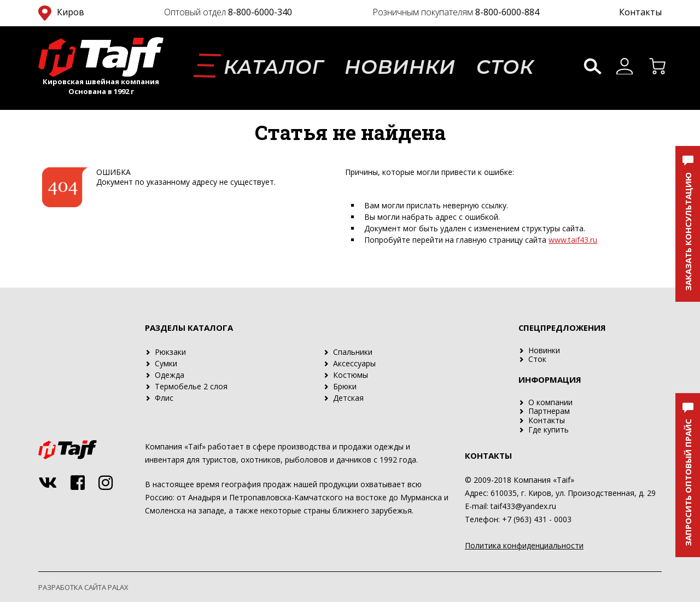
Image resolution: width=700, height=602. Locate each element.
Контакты (640, 12)
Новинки (400, 67)
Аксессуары (354, 363)
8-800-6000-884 (507, 12)
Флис (164, 398)
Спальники (353, 352)
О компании (550, 402)
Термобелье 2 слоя (191, 386)
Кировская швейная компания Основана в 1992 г (101, 86)
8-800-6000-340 (260, 12)
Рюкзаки (170, 352)
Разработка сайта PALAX (83, 587)
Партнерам (549, 411)
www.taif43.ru (573, 240)
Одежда (170, 375)
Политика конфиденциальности (524, 545)
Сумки (166, 363)
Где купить (549, 429)
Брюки (345, 386)
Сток (505, 67)
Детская (348, 398)
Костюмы (351, 375)
